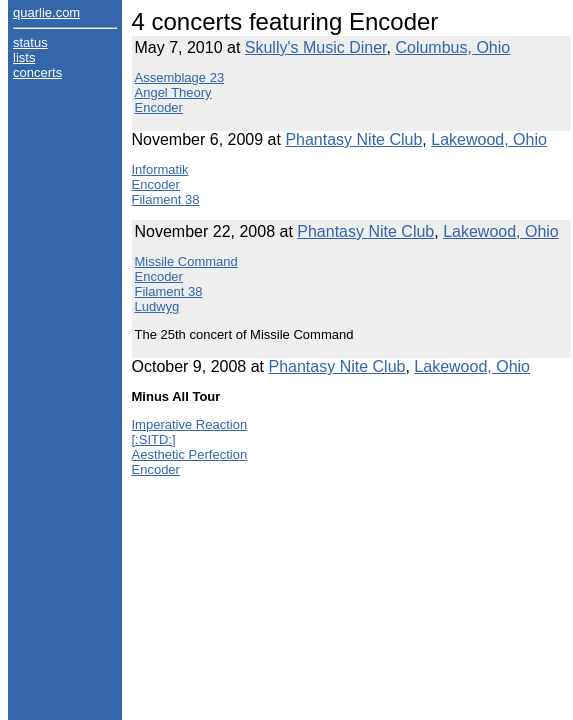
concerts (37, 72)
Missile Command (186, 261)
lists (24, 57)
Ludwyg (157, 306)
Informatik (160, 169)
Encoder (159, 107)
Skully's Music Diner (316, 47)
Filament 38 (166, 199)
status (30, 42)
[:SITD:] (154, 439)
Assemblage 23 (180, 77)
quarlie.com (46, 12)
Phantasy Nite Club (353, 139)
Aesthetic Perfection (190, 454)
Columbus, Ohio (452, 47)
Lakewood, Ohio (489, 139)
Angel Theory (173, 92)
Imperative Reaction (190, 424)
